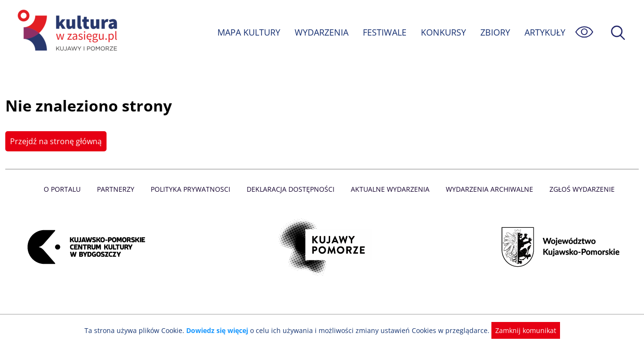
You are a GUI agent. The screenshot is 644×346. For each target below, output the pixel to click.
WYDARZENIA (321, 32)
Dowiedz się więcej (221, 330)
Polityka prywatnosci (193, 189)
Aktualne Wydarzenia (389, 189)
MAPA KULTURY (248, 32)
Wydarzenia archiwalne (487, 189)
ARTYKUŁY (545, 32)
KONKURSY (443, 32)
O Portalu (66, 189)
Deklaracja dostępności (291, 189)
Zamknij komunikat (520, 330)
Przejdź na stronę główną (55, 141)
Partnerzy (119, 189)
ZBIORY (495, 32)
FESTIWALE (384, 32)
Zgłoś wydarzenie (578, 189)
